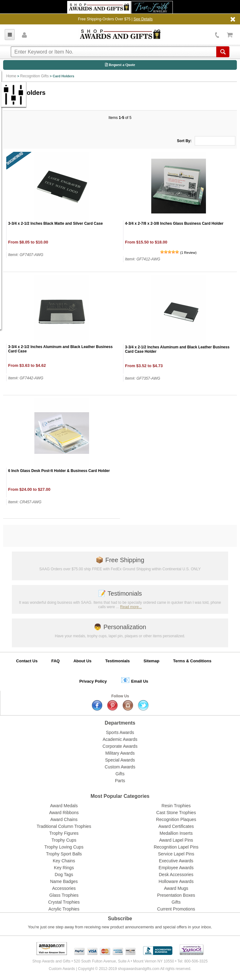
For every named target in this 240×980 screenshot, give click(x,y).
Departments (120, 723)
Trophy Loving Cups (64, 847)
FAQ (55, 661)
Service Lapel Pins (176, 854)
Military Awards (120, 753)
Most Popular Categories (120, 796)
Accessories (64, 888)
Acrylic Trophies (64, 909)
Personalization (120, 627)
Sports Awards (120, 732)
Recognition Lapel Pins (176, 847)
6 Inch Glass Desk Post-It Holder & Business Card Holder (59, 471)
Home (11, 76)
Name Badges (64, 881)
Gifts (120, 774)
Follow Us (120, 696)
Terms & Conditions (192, 661)
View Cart (230, 35)
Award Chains (64, 819)
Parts (120, 781)
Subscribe (120, 918)
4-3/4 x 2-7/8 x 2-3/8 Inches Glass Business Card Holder (174, 223)
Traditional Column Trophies (64, 826)
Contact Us (27, 661)
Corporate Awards (120, 746)
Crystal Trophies (64, 902)
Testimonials (120, 593)
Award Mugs (176, 888)
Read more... (131, 607)
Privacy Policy (93, 681)
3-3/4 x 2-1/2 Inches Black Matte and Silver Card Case (55, 223)
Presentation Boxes (176, 895)
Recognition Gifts (35, 76)
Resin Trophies (176, 806)
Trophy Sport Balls (64, 854)
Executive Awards (176, 861)
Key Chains (64, 861)
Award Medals (64, 806)
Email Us (135, 680)
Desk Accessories (176, 875)
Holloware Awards (176, 881)
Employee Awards (176, 868)
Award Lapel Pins (176, 840)
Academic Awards (120, 739)
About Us (82, 661)
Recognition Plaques (176, 819)
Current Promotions (176, 909)
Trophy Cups (64, 840)
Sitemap (151, 661)
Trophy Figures (64, 833)
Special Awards (120, 760)
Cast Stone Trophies (176, 813)
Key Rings (64, 868)
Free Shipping (120, 560)
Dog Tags (64, 875)
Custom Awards (120, 767)
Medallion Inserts (176, 833)
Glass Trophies (64, 895)
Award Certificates (176, 826)
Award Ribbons (64, 813)
